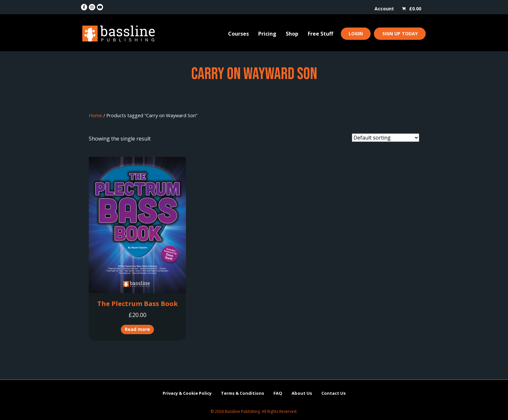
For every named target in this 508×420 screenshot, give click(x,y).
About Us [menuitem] (302, 393)
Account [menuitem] (384, 9)
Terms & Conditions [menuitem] (242, 393)
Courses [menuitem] (238, 34)
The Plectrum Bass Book (138, 304)
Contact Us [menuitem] (334, 393)
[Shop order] (386, 138)
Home (95, 115)
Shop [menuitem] (292, 34)
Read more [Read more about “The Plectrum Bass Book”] (137, 329)
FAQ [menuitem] (278, 393)
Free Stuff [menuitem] (320, 34)
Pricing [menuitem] (267, 34)
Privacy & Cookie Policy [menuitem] (187, 393)
